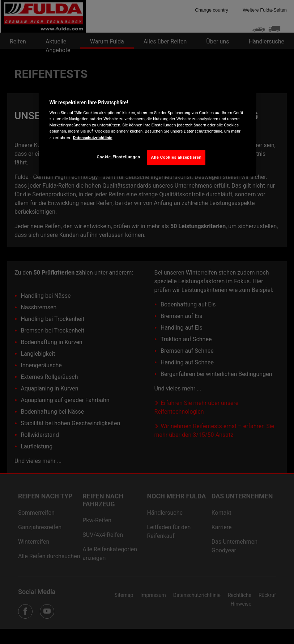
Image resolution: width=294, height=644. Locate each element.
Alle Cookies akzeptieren (176, 157)
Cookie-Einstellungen (119, 157)
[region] (147, 131)
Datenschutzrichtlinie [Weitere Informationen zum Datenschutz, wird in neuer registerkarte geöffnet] (93, 138)
